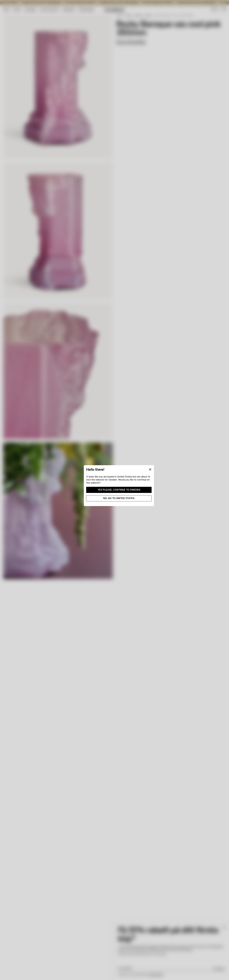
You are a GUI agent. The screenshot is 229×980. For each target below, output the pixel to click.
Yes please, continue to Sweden (119, 490)
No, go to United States (119, 498)
